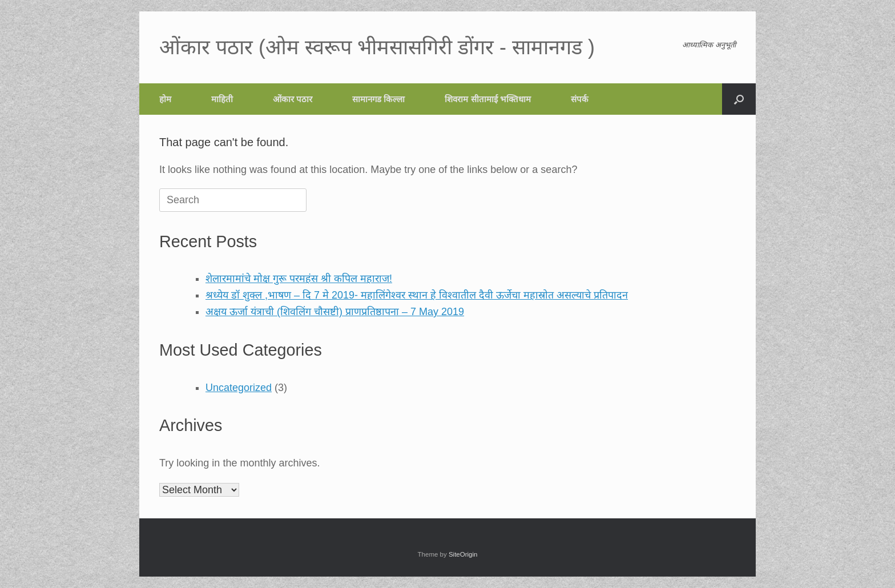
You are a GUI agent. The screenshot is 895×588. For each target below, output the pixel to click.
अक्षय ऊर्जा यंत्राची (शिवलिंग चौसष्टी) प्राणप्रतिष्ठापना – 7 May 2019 (335, 312)
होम (165, 99)
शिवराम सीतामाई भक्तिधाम (487, 99)
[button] (739, 99)
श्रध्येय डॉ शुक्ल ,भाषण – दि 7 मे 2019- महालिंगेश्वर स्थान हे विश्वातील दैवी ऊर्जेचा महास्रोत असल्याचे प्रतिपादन (417, 295)
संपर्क (580, 99)
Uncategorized (239, 388)
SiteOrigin (463, 554)
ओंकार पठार (293, 99)
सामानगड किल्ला (378, 99)
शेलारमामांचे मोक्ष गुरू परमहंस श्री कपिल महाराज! (299, 279)
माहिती (222, 99)
